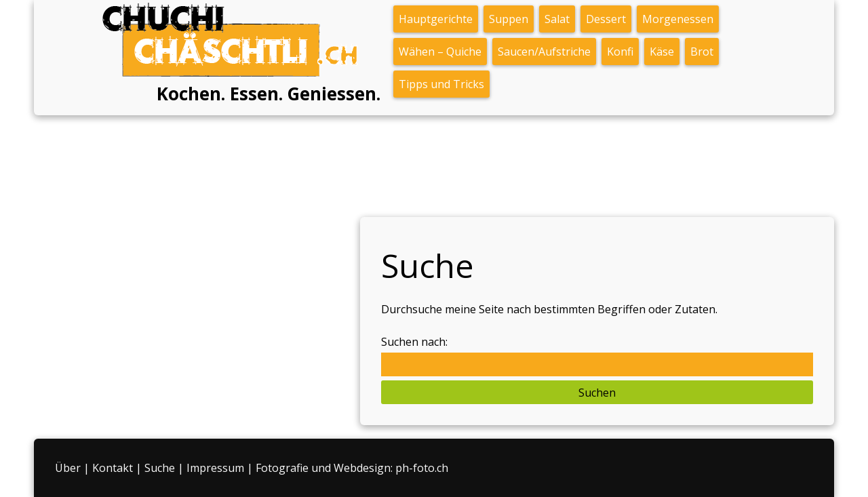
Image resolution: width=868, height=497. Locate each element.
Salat (557, 19)
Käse (662, 52)
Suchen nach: (414, 342)
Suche (160, 468)
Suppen (509, 19)
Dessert (606, 19)
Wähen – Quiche (440, 52)
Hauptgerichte (436, 19)
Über (68, 468)
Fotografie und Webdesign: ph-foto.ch (352, 468)
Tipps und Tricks (441, 84)
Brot (702, 52)
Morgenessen (678, 19)
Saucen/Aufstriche (544, 52)
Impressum (215, 468)
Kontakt (113, 468)
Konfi (620, 52)
